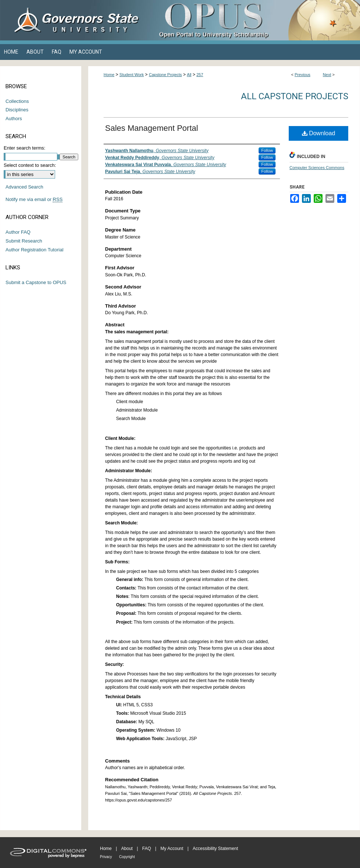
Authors (14, 119)
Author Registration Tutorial (35, 250)
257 (200, 75)
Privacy (106, 857)
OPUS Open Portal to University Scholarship (253, 20)
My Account (172, 849)
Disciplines (17, 110)
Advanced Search (24, 187)
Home (109, 75)
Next (327, 75)
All (189, 75)
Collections (17, 101)
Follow (267, 150)
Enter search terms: (24, 148)
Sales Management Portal (152, 128)
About (127, 849)
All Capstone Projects (295, 96)
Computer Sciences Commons (317, 168)
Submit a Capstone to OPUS (36, 282)
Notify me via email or (34, 200)
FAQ (147, 849)
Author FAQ (18, 232)
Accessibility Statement (215, 849)
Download (319, 133)
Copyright (127, 857)
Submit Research (24, 241)
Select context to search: (30, 165)
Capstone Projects (165, 75)
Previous (303, 75)
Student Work (132, 75)
